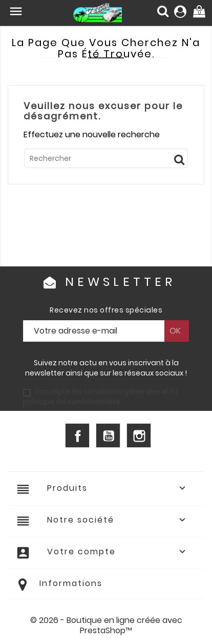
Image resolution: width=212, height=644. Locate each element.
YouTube (108, 435)
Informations (71, 583)
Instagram (139, 435)
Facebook (77, 435)
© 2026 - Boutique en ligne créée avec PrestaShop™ (106, 625)
